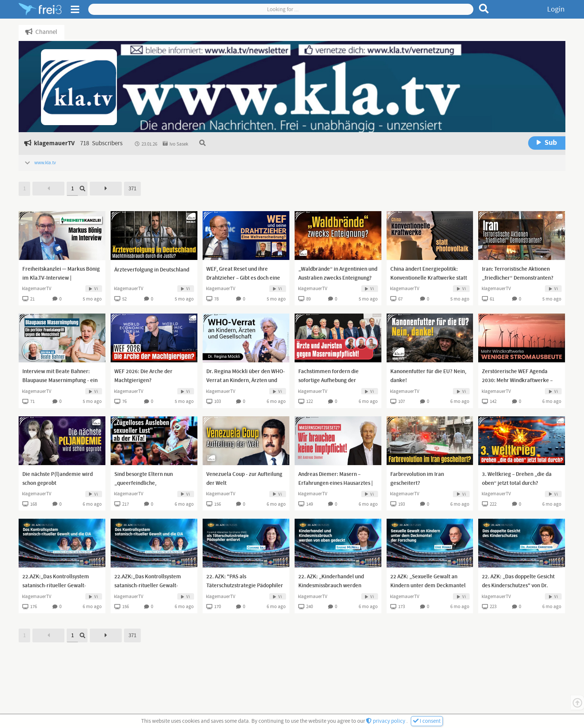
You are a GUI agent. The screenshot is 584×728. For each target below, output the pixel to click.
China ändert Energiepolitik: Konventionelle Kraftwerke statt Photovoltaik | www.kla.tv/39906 (429, 278)
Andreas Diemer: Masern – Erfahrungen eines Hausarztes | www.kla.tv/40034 (336, 483)
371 (132, 189)
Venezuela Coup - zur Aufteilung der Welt (244, 479)
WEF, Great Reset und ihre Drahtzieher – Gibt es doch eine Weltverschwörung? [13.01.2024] (246, 278)
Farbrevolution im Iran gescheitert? (417, 479)
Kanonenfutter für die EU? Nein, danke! (428, 376)
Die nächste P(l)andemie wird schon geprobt (58, 479)
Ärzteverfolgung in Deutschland (152, 270)
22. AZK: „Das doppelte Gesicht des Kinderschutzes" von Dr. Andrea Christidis (518, 586)
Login (556, 9)
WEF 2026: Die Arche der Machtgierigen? (143, 376)
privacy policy (386, 721)
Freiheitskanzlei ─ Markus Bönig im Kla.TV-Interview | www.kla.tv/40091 (61, 278)
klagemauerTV (37, 289)
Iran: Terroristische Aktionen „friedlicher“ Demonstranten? (518, 274)
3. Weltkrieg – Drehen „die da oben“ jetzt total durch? (517, 479)
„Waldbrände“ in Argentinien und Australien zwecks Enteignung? (338, 274)
